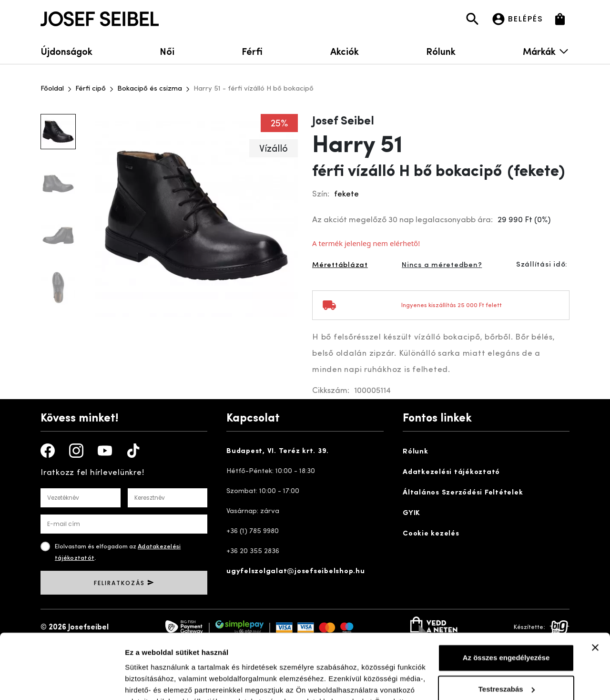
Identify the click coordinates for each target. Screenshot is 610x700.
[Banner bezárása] (595, 589)
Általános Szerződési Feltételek (463, 493)
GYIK (412, 513)
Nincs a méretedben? (442, 265)
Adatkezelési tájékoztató (451, 472)
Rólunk (441, 51)
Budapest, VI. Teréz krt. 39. (278, 451)
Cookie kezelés (431, 534)
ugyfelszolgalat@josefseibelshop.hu (296, 571)
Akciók (345, 51)
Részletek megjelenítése (167, 681)
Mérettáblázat (340, 265)
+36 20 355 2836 (253, 551)
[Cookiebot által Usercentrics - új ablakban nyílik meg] (62, 681)
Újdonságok (66, 51)
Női (167, 51)
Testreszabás (507, 631)
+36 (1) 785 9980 (253, 531)
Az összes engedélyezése (506, 600)
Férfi (252, 51)
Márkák (546, 51)
